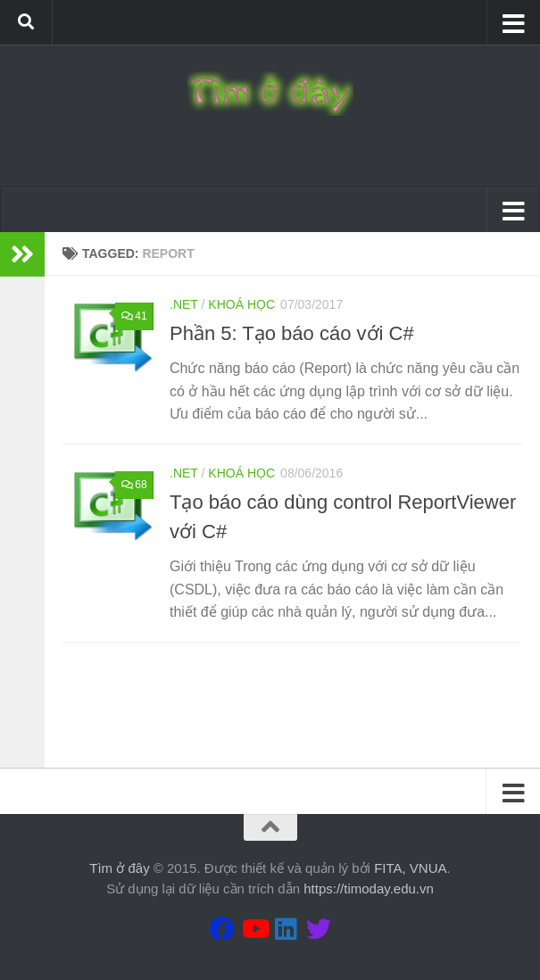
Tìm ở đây (119, 868)
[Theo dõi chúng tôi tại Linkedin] (287, 929)
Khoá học (241, 304)
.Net (184, 304)
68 (133, 485)
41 (133, 316)
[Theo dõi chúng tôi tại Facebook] (222, 929)
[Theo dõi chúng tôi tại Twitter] (319, 929)
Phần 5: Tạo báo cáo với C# (292, 333)
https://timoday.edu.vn (369, 889)
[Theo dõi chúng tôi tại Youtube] (254, 929)
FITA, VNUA (410, 868)
